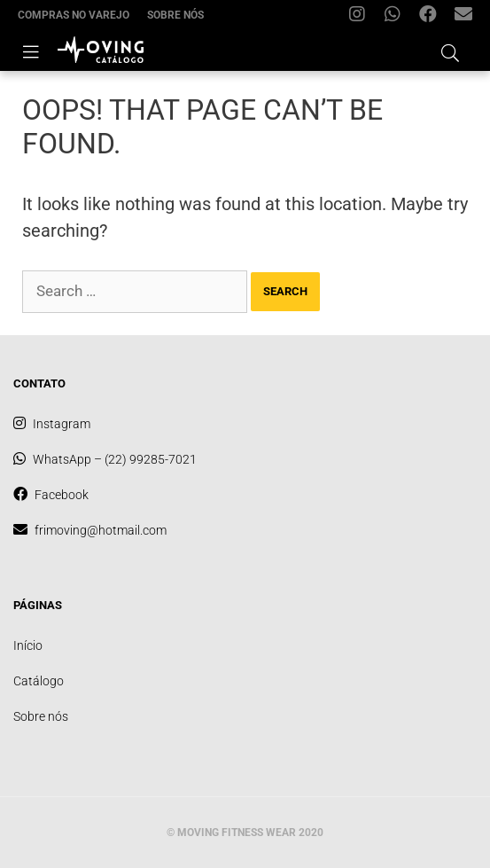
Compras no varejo (74, 15)
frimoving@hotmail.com (468, 18)
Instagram (362, 18)
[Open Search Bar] (450, 51)
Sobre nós (175, 15)
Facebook (432, 18)
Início (28, 645)
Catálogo (39, 681)
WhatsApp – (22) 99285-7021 (397, 18)
